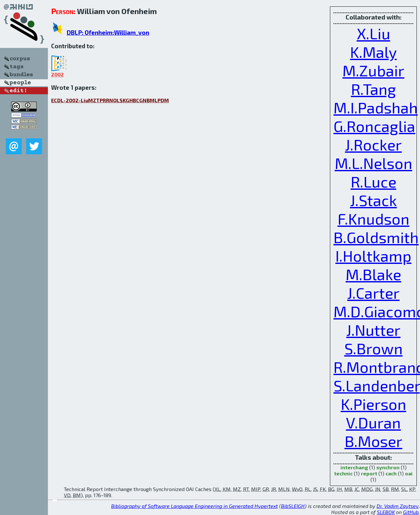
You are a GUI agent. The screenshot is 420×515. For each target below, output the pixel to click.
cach (391, 473)
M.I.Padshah (376, 107)
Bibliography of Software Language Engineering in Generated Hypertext (195, 506)
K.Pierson (374, 404)
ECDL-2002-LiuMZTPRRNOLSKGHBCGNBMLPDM (110, 100)
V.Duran (373, 422)
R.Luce (374, 181)
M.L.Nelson (374, 163)
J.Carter (373, 293)
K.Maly (373, 52)
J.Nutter (373, 330)
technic (343, 473)
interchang (354, 467)
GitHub (411, 512)
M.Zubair (373, 70)
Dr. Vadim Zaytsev (398, 506)
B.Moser (374, 441)
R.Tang (374, 89)
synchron (388, 467)
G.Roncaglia (374, 126)
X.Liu (374, 33)
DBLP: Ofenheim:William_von (108, 32)
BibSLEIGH (293, 506)
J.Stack (374, 200)
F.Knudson (374, 219)
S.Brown (374, 348)
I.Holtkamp (373, 256)
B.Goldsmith (376, 237)
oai (409, 473)
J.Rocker (373, 144)
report (369, 473)
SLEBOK (386, 512)
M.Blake (373, 274)
